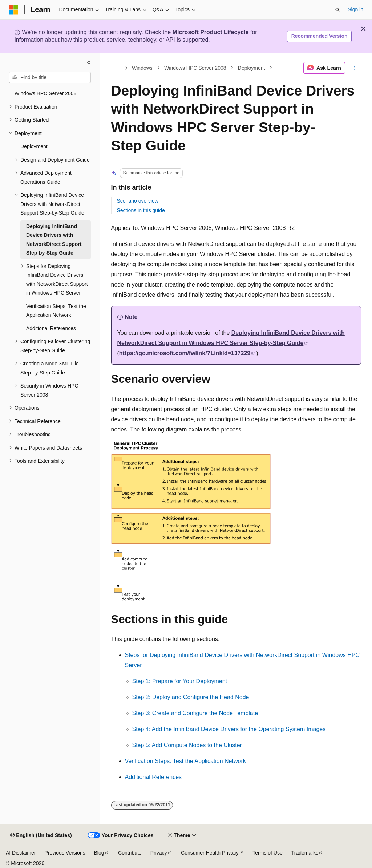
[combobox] (50, 78)
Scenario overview (138, 201)
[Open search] (337, 10)
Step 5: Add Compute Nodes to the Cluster (187, 745)
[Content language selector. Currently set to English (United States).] (41, 836)
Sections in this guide (141, 210)
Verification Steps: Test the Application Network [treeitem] (56, 311)
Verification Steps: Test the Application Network (185, 761)
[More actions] (354, 68)
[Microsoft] (13, 10)
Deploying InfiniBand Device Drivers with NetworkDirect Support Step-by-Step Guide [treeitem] (54, 240)
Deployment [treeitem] (34, 146)
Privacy (159, 853)
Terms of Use (267, 853)
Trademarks (305, 853)
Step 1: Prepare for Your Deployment (180, 681)
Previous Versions (65, 853)
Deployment (252, 68)
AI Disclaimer (21, 853)
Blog (99, 853)
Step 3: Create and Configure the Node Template (195, 713)
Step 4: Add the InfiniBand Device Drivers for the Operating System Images (229, 729)
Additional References (153, 777)
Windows (142, 68)
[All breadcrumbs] (118, 68)
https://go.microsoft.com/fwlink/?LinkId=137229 (185, 353)
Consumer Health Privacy (210, 853)
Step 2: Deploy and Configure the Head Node (191, 697)
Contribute (130, 853)
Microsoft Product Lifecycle (211, 32)
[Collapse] (89, 62)
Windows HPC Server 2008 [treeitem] (45, 93)
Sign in (355, 9)
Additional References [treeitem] (51, 328)
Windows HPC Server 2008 (195, 68)
